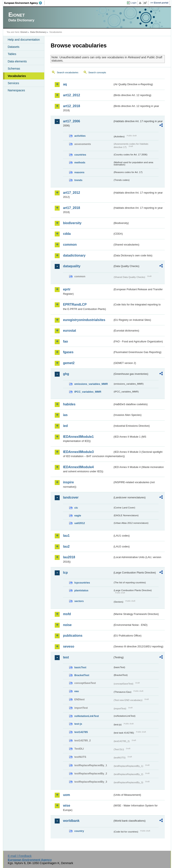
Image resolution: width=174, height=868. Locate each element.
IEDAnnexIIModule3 (78, 452)
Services (13, 83)
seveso (68, 646)
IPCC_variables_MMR (88, 392)
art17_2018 (71, 208)
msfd (67, 614)
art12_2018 (71, 106)
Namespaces (16, 90)
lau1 (66, 536)
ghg (66, 374)
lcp (65, 573)
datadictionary (74, 255)
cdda (67, 234)
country (79, 831)
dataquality (72, 266)
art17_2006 (71, 121)
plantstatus (81, 590)
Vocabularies (17, 76)
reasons (79, 172)
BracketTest (82, 675)
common (70, 245)
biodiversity (72, 223)
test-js (78, 724)
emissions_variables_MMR (91, 384)
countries (80, 155)
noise (67, 625)
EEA (24, 3)
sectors (79, 601)
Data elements (17, 61)
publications (73, 636)
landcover (71, 497)
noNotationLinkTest (86, 716)
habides (69, 404)
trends (78, 180)
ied (65, 426)
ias (65, 415)
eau (77, 691)
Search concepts (97, 72)
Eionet (24, 32)
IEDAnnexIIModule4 (78, 467)
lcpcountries (82, 583)
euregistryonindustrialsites (84, 320)
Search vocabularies (67, 72)
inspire (68, 482)
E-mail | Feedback (20, 856)
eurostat (69, 331)
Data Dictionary (38, 32)
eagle (78, 515)
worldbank (71, 821)
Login (133, 3)
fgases (68, 352)
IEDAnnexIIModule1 (78, 437)
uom (66, 795)
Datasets (13, 47)
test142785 (81, 732)
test (66, 657)
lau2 (66, 546)
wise (67, 806)
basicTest (80, 667)
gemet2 (69, 363)
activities (80, 136)
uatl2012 (79, 523)
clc (76, 508)
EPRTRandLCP (75, 304)
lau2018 (69, 557)
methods (80, 162)
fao (65, 341)
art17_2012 (71, 193)
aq (65, 84)
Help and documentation (24, 40)
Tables (12, 54)
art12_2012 (71, 95)
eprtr (67, 289)
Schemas (14, 69)
